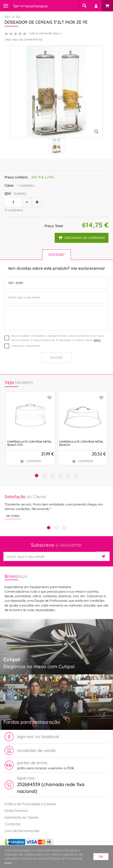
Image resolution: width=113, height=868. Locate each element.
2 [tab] (57, 528)
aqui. (8, 863)
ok (101, 857)
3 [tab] (65, 528)
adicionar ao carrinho (82, 238)
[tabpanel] (56, 506)
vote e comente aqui (44, 33)
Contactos (13, 824)
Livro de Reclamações (22, 831)
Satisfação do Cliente (21, 817)
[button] (37, 476)
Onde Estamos (16, 811)
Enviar (56, 358)
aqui (97, 340)
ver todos (13, 516)
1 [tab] (49, 528)
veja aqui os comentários (24, 39)
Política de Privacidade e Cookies (30, 804)
